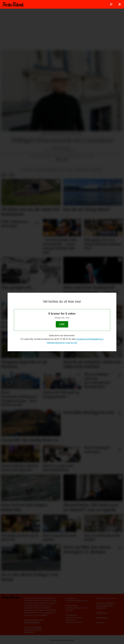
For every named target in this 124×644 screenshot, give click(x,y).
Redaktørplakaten (32, 622)
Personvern (29, 632)
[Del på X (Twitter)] (62, 160)
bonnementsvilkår (33, 627)
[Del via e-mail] (66, 160)
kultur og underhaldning (49, 170)
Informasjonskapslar (33, 630)
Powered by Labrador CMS (62, 640)
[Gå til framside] (13, 4)
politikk (27, 170)
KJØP (62, 324)
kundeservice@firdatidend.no (90, 339)
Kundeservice (102, 618)
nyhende (97, 170)
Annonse (100, 622)
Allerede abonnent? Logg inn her (62, 343)
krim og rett (82, 170)
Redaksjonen (102, 613)
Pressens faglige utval (34, 620)
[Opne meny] (120, 4)
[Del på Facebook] (58, 160)
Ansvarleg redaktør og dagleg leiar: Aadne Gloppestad (106, 605)
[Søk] (111, 4)
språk (69, 170)
